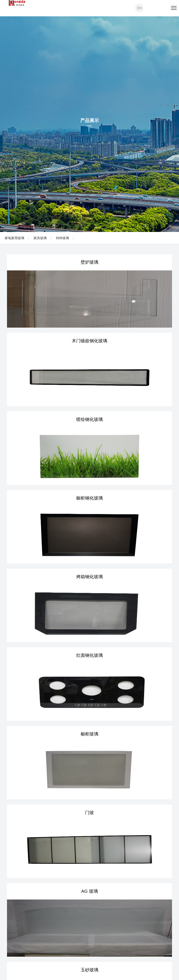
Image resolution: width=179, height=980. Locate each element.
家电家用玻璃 (14, 238)
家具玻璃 (40, 238)
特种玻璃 (62, 238)
